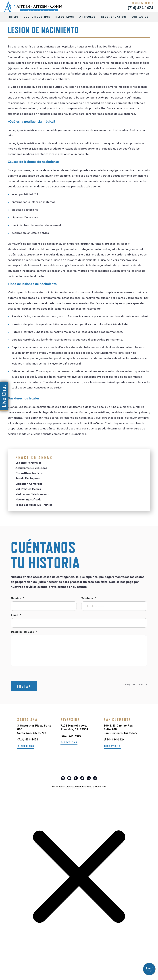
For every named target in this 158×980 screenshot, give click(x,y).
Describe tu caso (24, 632)
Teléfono (89, 598)
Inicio (14, 17)
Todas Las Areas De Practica (34, 505)
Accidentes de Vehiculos (31, 468)
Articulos (88, 17)
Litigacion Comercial (29, 484)
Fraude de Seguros (28, 479)
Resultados (65, 17)
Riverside (70, 720)
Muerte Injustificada (28, 500)
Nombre (18, 598)
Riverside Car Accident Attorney (79, 788)
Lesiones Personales (28, 463)
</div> (23, 968)
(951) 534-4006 (71, 736)
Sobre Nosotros (37, 17)
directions (69, 743)
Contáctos (140, 17)
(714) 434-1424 (141, 8)
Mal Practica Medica (28, 489)
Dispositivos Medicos (29, 473)
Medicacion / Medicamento (32, 494)
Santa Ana (27, 720)
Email (16, 615)
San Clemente (117, 720)
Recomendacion (114, 17)
